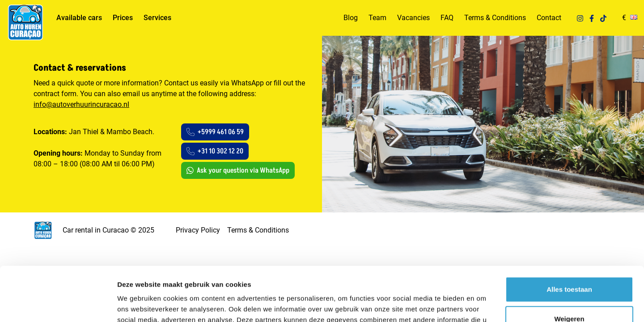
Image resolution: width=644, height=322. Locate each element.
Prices (123, 18)
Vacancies (413, 18)
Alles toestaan (569, 239)
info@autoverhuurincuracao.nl (81, 104)
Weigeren (569, 268)
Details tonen (138, 304)
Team (377, 18)
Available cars (79, 18)
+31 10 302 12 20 (215, 151)
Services (157, 18)
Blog (351, 18)
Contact (549, 18)
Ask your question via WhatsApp (238, 170)
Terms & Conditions (495, 18)
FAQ (447, 18)
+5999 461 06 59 (215, 132)
